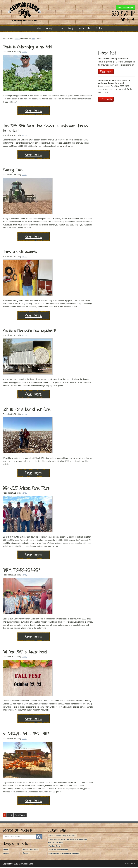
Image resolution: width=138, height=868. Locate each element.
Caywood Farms (42, 12)
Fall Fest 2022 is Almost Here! (25, 653)
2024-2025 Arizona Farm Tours (26, 489)
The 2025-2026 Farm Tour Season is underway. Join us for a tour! (45, 129)
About (6, 853)
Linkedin (128, 19)
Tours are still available (20, 252)
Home (6, 850)
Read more (19, 111)
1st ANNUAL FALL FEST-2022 (26, 735)
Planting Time (13, 171)
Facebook (133, 19)
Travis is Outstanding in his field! (27, 48)
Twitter (123, 19)
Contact (26, 853)
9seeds (133, 864)
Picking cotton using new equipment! (29, 331)
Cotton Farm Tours (30, 850)
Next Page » (20, 816)
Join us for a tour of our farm (27, 410)
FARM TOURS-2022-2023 (21, 571)
